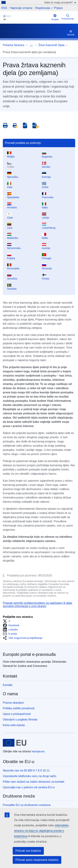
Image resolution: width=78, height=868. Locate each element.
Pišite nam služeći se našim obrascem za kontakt (34, 782)
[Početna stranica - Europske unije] (15, 743)
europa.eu (38, 751)
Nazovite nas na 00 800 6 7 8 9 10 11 (26, 770)
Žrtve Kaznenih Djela (52, 45)
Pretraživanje (68, 17)
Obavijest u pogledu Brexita (20, 720)
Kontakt (8, 685)
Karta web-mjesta (14, 725)
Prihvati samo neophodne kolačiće (37, 860)
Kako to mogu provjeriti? (60, 2)
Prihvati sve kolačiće (28, 851)
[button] (7, 621)
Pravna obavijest (13, 703)
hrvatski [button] (55, 17)
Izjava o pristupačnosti (17, 714)
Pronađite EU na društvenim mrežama (27, 805)
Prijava (58, 8)
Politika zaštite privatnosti (19, 708)
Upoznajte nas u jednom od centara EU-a (29, 787)
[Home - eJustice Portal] (26, 17)
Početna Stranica (14, 45)
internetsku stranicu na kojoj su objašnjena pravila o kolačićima (41, 831)
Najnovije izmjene (21, 8)
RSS (4, 8)
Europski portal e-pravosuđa (29, 654)
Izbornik (71, 33)
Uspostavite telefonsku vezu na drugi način (30, 776)
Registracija (43, 8)
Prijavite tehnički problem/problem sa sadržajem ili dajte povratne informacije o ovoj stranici (38, 605)
